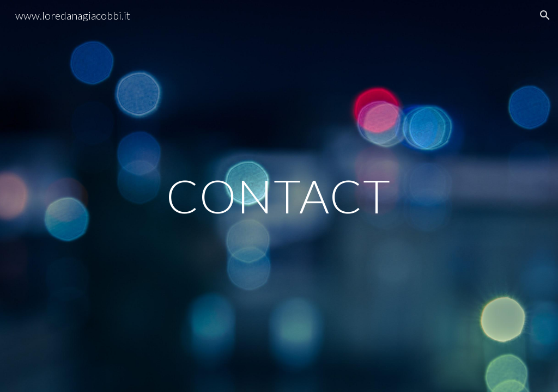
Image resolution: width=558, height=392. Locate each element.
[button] (545, 15)
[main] (279, 196)
